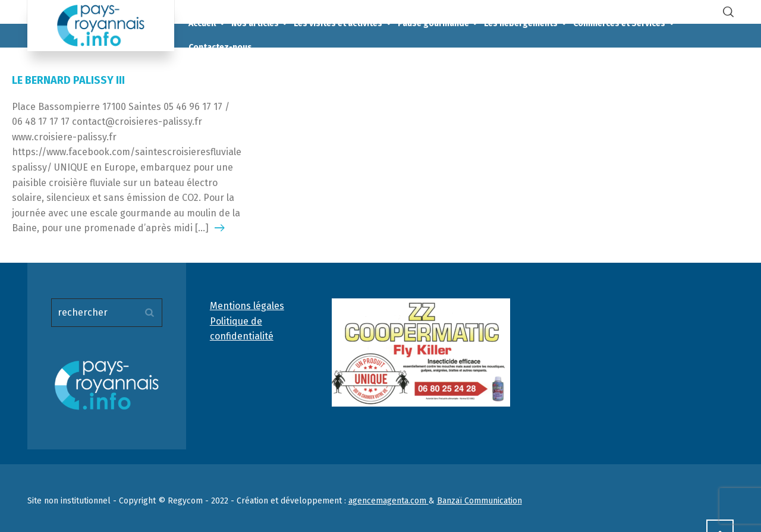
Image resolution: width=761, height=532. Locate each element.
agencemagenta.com (389, 501)
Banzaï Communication (479, 501)
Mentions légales (247, 306)
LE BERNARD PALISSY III (68, 80)
